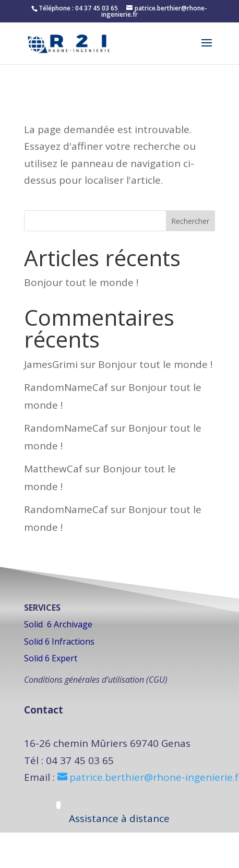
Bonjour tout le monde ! (81, 282)
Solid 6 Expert (51, 658)
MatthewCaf (53, 469)
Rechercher (190, 221)
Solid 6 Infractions (59, 641)
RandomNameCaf (66, 387)
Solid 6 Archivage (58, 624)
